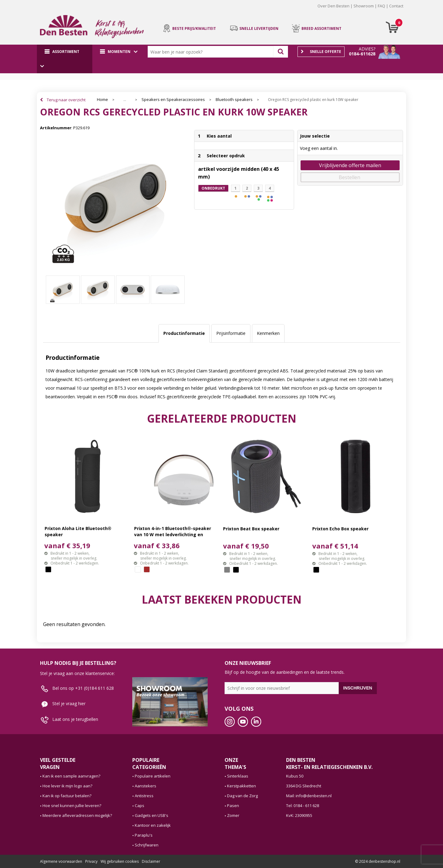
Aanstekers (146, 786)
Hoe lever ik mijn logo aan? (67, 786)
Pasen (233, 806)
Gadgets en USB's (152, 815)
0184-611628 (362, 54)
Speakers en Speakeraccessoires (173, 100)
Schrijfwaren (147, 845)
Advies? (367, 49)
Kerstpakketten (241, 786)
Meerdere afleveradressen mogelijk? (77, 815)
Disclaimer (151, 861)
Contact (396, 6)
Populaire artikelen (153, 776)
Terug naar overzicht (66, 100)
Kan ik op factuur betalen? (67, 796)
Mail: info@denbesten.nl (309, 796)
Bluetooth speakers (234, 100)
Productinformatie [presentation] (184, 333)
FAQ (381, 6)
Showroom (364, 6)
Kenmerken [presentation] (268, 333)
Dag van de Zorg (242, 796)
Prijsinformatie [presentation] (231, 333)
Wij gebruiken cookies (120, 861)
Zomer (233, 815)
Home (102, 100)
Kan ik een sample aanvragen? (71, 776)
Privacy (91, 861)
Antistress (144, 796)
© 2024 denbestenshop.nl (378, 861)
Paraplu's (144, 835)
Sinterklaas (238, 776)
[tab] (184, 333)
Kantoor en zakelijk (153, 825)
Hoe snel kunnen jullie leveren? (72, 806)
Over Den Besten (333, 6)
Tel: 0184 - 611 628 (303, 806)
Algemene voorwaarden (61, 861)
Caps (140, 806)
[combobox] (212, 52)
